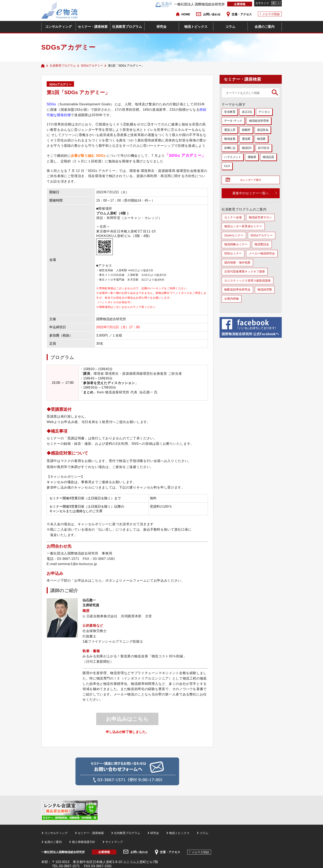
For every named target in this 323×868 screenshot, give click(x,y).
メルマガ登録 (271, 14)
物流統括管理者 (259, 121)
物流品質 (268, 157)
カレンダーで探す (252, 181)
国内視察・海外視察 (237, 264)
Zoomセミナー (234, 237)
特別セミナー (233, 255)
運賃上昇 (230, 130)
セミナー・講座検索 (93, 27)
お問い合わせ (212, 14)
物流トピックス (196, 27)
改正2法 (247, 112)
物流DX (247, 148)
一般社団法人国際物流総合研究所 (63, 852)
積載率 (246, 130)
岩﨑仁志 (230, 148)
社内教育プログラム (127, 833)
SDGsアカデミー (92, 66)
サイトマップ (114, 842)
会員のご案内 (265, 27)
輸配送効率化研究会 (237, 291)
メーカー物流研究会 (262, 255)
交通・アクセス (242, 14)
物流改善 (230, 139)
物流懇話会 (262, 246)
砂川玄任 (264, 148)
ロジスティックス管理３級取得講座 (248, 282)
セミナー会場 (233, 219)
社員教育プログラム (127, 27)
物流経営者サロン (260, 219)
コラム (230, 27)
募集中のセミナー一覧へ (251, 194)
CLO (227, 166)
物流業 (261, 139)
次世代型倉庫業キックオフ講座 (245, 273)
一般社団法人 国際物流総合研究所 (190, 4)
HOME (186, 14)
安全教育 (230, 112)
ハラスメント (233, 157)
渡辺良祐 (263, 130)
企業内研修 (232, 300)
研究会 (161, 27)
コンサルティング (58, 27)
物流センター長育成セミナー (243, 227)
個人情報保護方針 (84, 842)
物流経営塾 (265, 291)
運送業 (246, 139)
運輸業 (252, 157)
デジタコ (264, 112)
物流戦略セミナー (236, 246)
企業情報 (240, 4)
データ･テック (233, 121)
